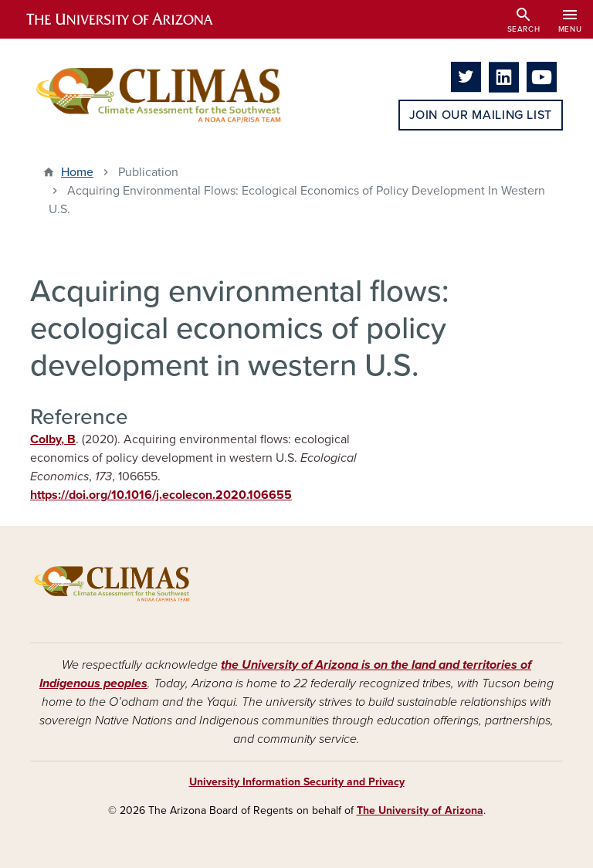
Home (77, 172)
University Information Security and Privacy (297, 782)
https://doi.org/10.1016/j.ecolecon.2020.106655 (161, 495)
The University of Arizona (420, 810)
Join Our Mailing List (481, 115)
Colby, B (53, 439)
